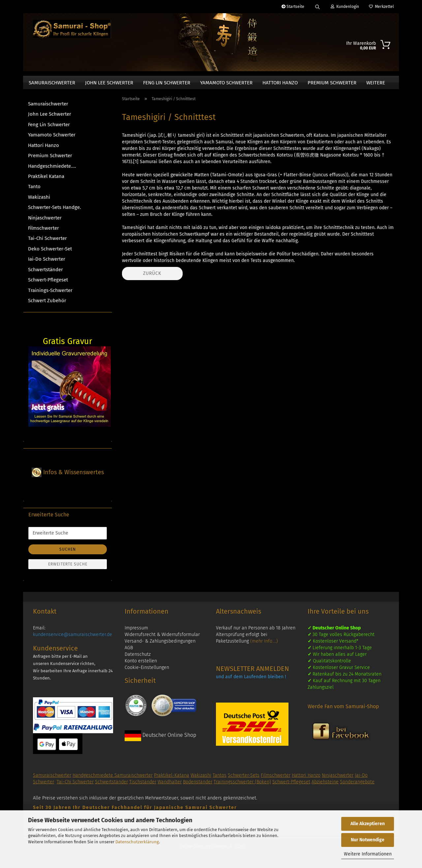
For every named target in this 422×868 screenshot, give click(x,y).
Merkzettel (381, 7)
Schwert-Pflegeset (48, 283)
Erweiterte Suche (68, 567)
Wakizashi (39, 200)
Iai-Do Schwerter (47, 262)
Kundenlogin (345, 7)
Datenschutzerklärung (137, 842)
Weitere (376, 83)
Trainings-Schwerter (50, 294)
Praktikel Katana (46, 180)
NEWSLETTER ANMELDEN (253, 672)
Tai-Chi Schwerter (47, 242)
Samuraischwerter (52, 83)
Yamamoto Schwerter (226, 83)
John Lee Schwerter (109, 83)
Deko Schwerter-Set (50, 252)
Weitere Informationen (368, 854)
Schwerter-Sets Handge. (55, 211)
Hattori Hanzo (280, 83)
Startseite (293, 7)
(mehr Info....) (264, 644)
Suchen (68, 553)
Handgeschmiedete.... (52, 169)
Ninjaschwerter (45, 221)
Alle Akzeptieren (368, 824)
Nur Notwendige (368, 840)
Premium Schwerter (332, 83)
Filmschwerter (44, 231)
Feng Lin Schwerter (167, 83)
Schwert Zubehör (47, 304)
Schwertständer (45, 273)
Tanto (34, 190)
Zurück (152, 277)
